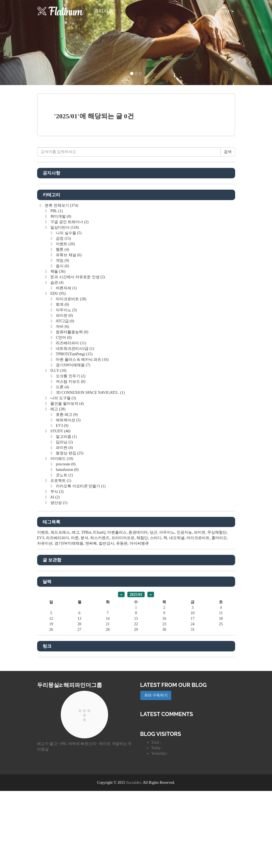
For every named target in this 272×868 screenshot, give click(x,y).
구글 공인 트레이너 (69, 299)
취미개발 (60, 294)
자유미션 (45, 620)
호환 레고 (66, 492)
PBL (56, 288)
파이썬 (64, 393)
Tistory (221, 9)
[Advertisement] (136, 180)
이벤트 (65, 321)
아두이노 (66, 387)
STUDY (60, 508)
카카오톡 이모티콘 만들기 (80, 563)
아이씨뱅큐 (139, 620)
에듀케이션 (68, 497)
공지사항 (103, 11)
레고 (57, 486)
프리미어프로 (123, 615)
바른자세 (66, 365)
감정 (63, 316)
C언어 (63, 415)
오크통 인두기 (70, 453)
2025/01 (136, 671)
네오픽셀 (177, 615)
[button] (20, 43)
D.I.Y (58, 448)
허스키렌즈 (100, 615)
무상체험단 (217, 609)
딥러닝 (64, 519)
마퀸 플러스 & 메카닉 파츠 (82, 437)
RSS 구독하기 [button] (156, 772)
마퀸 (75, 615)
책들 (57, 349)
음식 (62, 343)
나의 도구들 (63, 475)
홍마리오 (219, 615)
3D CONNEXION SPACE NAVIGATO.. (90, 470)
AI (55, 574)
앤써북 (91, 620)
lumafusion (67, 547)
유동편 (122, 620)
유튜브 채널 (68, 332)
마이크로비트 (71, 376)
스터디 (156, 615)
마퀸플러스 (117, 609)
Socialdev (134, 860)
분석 (84, 615)
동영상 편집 (69, 530)
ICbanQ (99, 609)
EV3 (62, 503)
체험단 (142, 615)
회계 (62, 382)
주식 (57, 569)
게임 (62, 338)
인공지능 (184, 609)
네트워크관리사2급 (75, 426)
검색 (228, 229)
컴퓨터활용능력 (72, 409)
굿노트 (64, 552)
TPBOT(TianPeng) (74, 431)
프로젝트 (60, 558)
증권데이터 (138, 609)
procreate (65, 541)
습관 (57, 360)
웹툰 (62, 327)
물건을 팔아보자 (67, 481)
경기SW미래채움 (73, 442)
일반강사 (106, 620)
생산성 (58, 580)
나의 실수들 (68, 310)
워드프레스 (60, 609)
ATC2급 (65, 398)
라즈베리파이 (71, 420)
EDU (58, 371)
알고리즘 (66, 514)
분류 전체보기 (61, 282)
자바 (62, 404)
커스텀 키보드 (70, 459)
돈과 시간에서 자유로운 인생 (77, 354)
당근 (153, 609)
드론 (62, 464)
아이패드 (61, 536)
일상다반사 (64, 305)
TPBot (86, 609)
